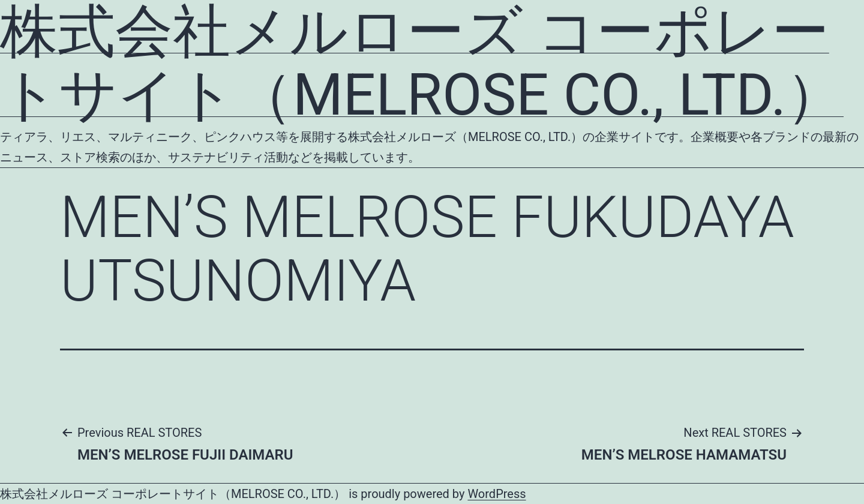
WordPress (496, 494)
